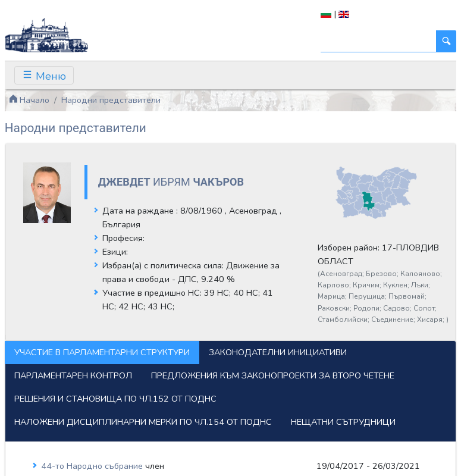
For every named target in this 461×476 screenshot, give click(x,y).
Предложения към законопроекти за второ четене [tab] (273, 375)
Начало (29, 100)
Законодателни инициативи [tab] (278, 352)
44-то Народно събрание (93, 466)
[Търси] (379, 41)
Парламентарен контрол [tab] (73, 375)
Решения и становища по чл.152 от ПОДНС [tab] (115, 399)
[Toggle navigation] (44, 75)
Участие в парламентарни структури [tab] (102, 352)
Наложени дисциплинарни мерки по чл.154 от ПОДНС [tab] (143, 422)
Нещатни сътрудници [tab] (343, 422)
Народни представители (111, 100)
